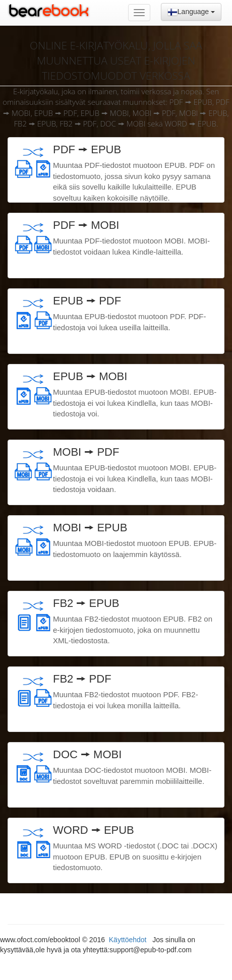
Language (191, 12)
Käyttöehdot (129, 940)
